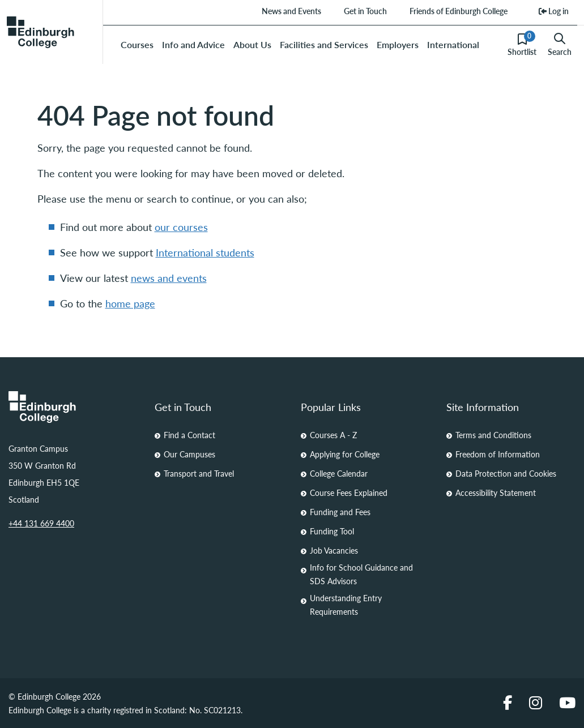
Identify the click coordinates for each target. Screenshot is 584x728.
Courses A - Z (333, 435)
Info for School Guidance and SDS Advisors (361, 574)
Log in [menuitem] (554, 11)
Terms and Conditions (493, 435)
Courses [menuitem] (137, 44)
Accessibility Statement (496, 493)
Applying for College (345, 454)
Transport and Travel (199, 473)
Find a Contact (189, 435)
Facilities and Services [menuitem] (324, 44)
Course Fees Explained (349, 493)
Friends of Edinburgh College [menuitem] (459, 11)
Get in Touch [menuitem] (365, 11)
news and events (169, 278)
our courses (181, 227)
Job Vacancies (334, 550)
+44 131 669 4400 (41, 523)
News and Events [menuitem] (291, 11)
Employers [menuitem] (398, 44)
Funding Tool (332, 531)
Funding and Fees (340, 512)
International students (205, 252)
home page (130, 303)
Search (560, 45)
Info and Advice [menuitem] (193, 44)
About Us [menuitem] (252, 44)
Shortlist (522, 44)
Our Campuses (189, 454)
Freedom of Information (498, 454)
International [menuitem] (453, 44)
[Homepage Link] (73, 407)
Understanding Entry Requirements (346, 605)
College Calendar (339, 473)
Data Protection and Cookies (506, 473)
